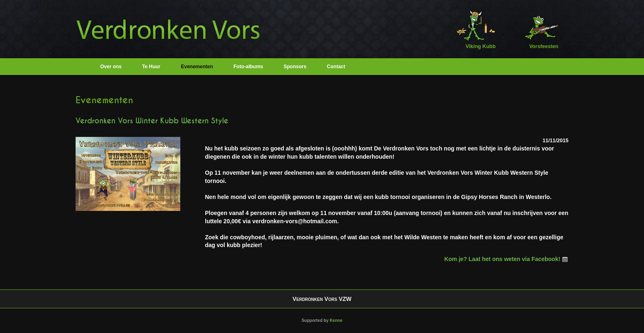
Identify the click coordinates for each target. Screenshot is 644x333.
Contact (336, 67)
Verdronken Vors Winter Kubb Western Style (152, 121)
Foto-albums (248, 67)
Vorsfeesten (539, 29)
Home (84, 67)
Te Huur (151, 67)
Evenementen (197, 67)
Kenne (336, 320)
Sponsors (295, 67)
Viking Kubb (476, 29)
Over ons (111, 67)
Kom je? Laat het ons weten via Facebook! (506, 259)
